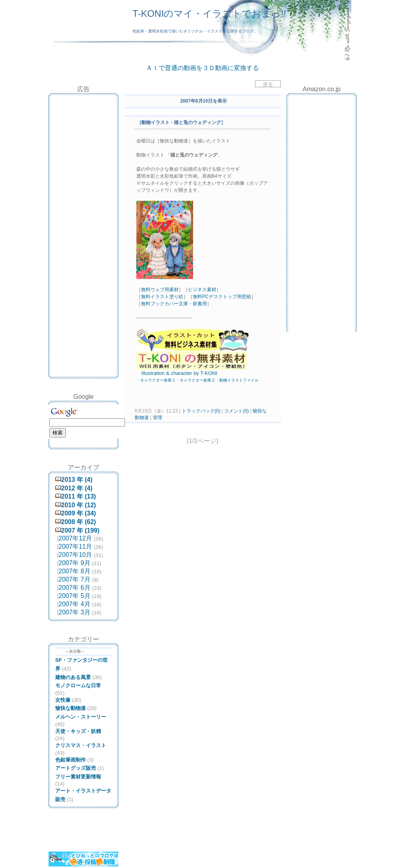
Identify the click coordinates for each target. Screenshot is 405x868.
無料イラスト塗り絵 (162, 297)
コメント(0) (236, 411)
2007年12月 (75, 538)
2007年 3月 (75, 612)
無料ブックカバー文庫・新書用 (174, 304)
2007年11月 (75, 547)
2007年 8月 (75, 571)
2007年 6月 (75, 588)
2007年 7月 (75, 579)
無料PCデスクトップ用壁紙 (222, 297)
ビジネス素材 (202, 290)
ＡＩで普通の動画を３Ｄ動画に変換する (202, 68)
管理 (157, 418)
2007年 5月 (75, 596)
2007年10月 (75, 555)
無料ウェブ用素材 (160, 290)
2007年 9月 (75, 563)
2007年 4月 (75, 604)
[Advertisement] (83, 115)
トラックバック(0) (201, 411)
